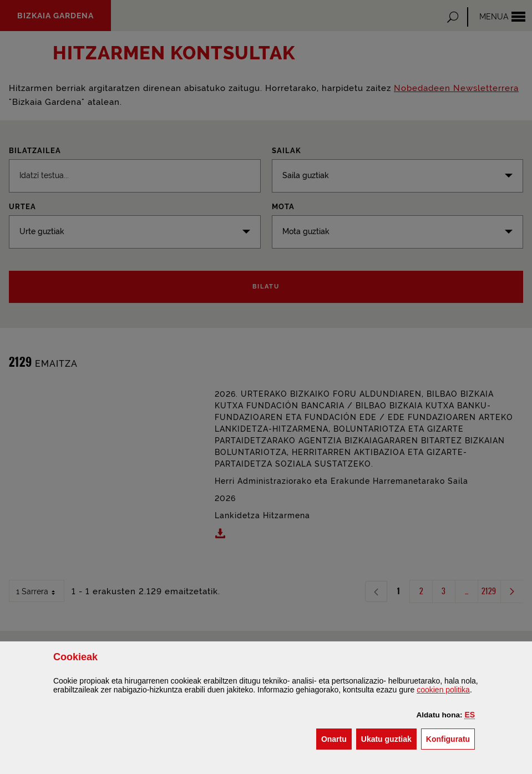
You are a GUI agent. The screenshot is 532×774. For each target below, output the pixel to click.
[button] (470, 715)
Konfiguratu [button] (450, 738)
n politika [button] (443, 690)
